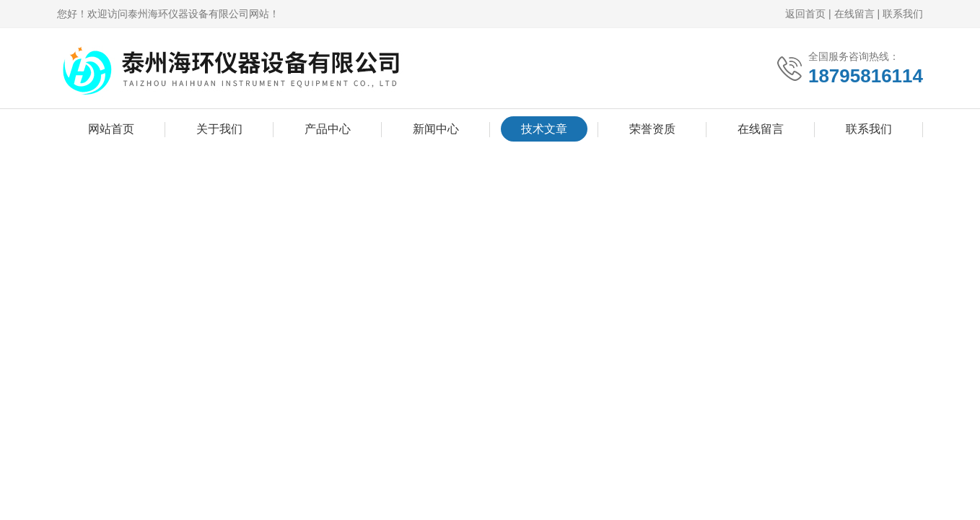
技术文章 (544, 129)
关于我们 (219, 129)
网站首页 (111, 129)
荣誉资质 (652, 129)
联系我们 (903, 14)
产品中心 (328, 129)
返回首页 (805, 14)
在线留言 (854, 14)
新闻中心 (436, 129)
